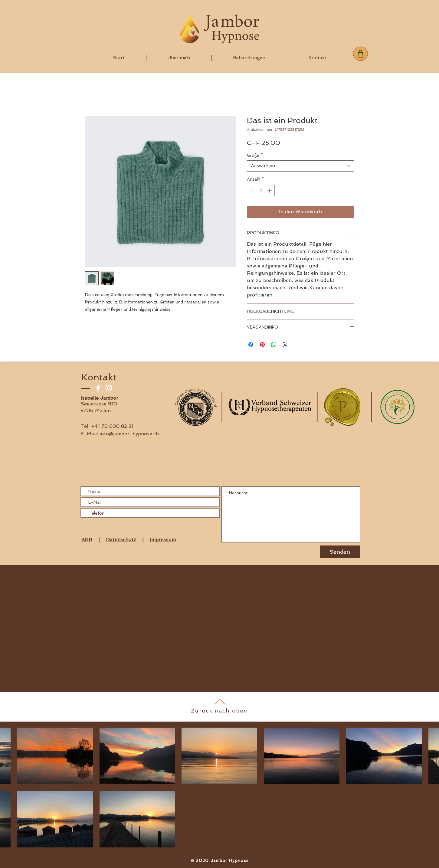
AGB (87, 540)
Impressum (163, 540)
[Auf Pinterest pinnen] (262, 345)
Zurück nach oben (219, 711)
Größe (255, 155)
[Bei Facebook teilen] (251, 345)
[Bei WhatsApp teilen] (274, 345)
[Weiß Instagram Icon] (109, 388)
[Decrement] (252, 190)
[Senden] (340, 552)
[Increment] (270, 190)
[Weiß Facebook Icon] (98, 388)
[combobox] (301, 166)
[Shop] (360, 54)
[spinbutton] (261, 190)
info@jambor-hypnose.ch (129, 434)
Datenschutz (121, 540)
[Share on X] (285, 345)
